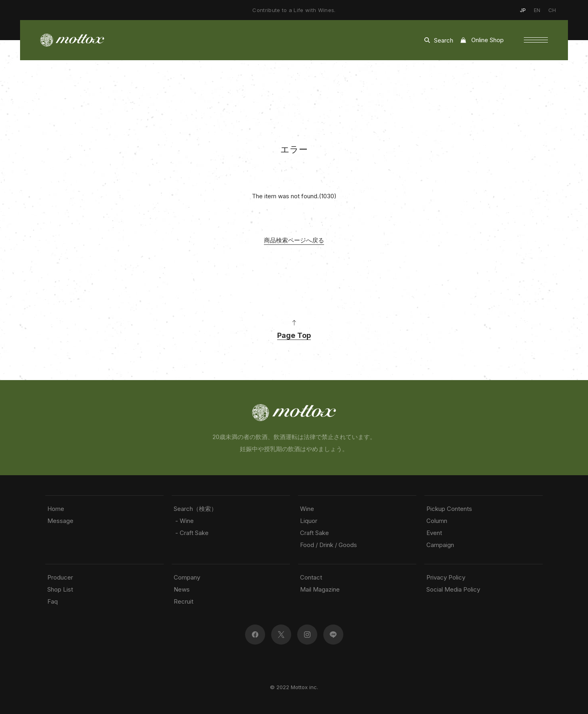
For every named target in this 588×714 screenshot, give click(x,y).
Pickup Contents (449, 509)
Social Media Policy (453, 589)
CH (552, 10)
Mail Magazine (320, 589)
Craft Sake (314, 533)
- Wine (184, 521)
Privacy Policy (446, 577)
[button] (536, 40)
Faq (53, 601)
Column (437, 521)
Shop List (60, 589)
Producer (60, 577)
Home (56, 509)
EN (537, 10)
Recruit (183, 601)
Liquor (309, 521)
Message (60, 521)
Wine (307, 509)
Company (187, 577)
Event (434, 533)
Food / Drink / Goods (328, 545)
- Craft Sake (191, 533)
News (182, 589)
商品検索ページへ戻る (294, 240)
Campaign (440, 545)
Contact (311, 577)
